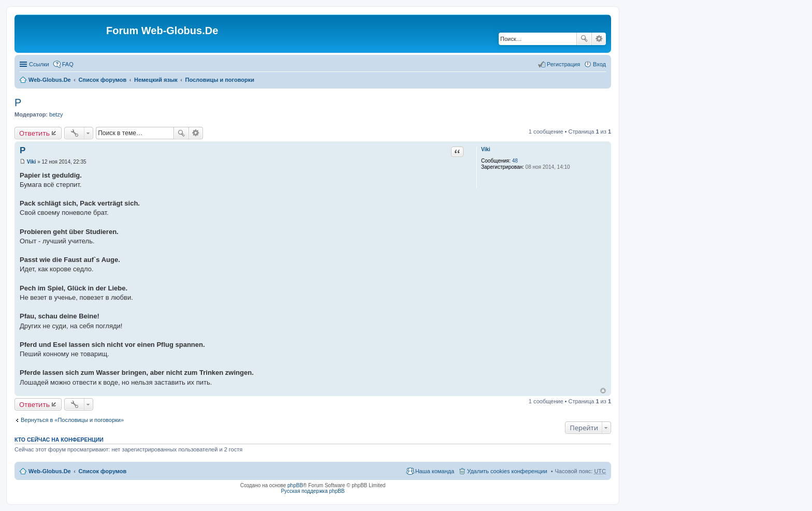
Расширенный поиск (599, 39)
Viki (486, 149)
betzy (56, 114)
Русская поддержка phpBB (313, 491)
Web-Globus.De (50, 80)
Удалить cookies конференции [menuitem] (507, 471)
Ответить (34, 133)
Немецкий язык (156, 80)
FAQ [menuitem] (68, 64)
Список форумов (102, 80)
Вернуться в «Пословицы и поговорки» (72, 420)
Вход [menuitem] (599, 64)
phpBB (295, 485)
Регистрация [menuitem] (563, 64)
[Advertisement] (734, 207)
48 (515, 161)
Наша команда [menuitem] (435, 471)
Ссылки (39, 64)
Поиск (584, 39)
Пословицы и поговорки (220, 80)
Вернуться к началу (603, 391)
